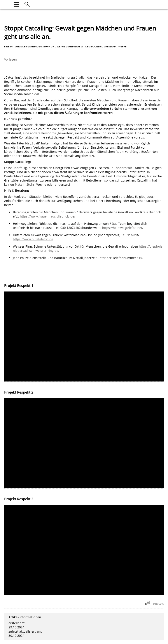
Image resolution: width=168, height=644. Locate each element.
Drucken (158, 604)
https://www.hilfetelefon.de (33, 239)
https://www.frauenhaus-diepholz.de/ (48, 216)
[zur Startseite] (7, 4)
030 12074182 (70, 228)
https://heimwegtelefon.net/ (123, 228)
